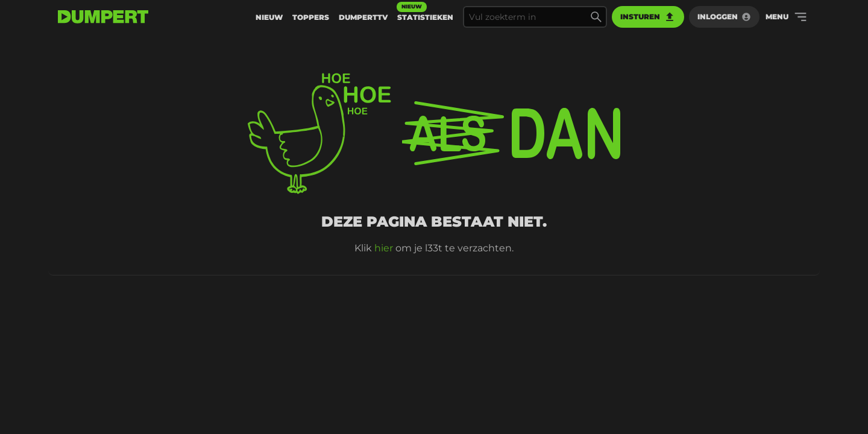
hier (384, 248)
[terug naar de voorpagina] (103, 17)
